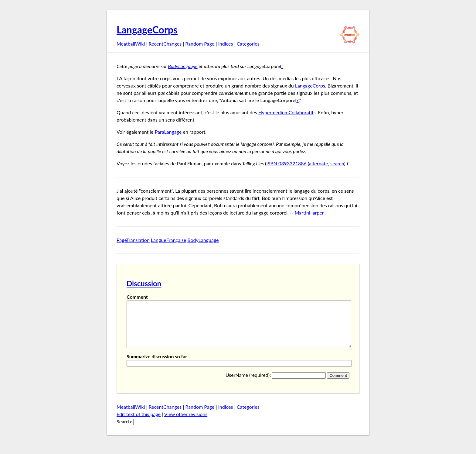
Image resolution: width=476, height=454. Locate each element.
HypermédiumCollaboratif (286, 112)
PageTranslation (133, 240)
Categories (248, 44)
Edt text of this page (139, 423)
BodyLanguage (183, 66)
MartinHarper (309, 213)
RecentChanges (165, 44)
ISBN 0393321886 (286, 163)
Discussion (144, 283)
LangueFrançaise (168, 240)
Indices (225, 44)
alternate (319, 163)
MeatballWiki (131, 44)
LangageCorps (147, 30)
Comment (137, 297)
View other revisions (186, 423)
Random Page (200, 44)
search (337, 163)
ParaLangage (168, 132)
